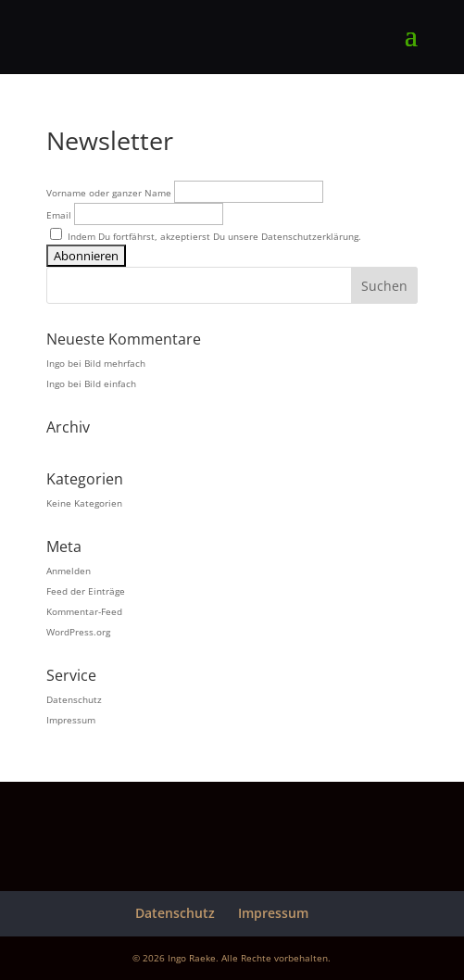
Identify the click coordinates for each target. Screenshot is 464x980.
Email (59, 215)
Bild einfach (110, 383)
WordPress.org (78, 632)
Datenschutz (74, 699)
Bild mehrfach (115, 363)
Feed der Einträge (86, 591)
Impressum (71, 720)
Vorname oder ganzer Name (109, 193)
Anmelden (69, 571)
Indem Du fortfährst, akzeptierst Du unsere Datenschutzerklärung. (206, 236)
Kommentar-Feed (84, 611)
